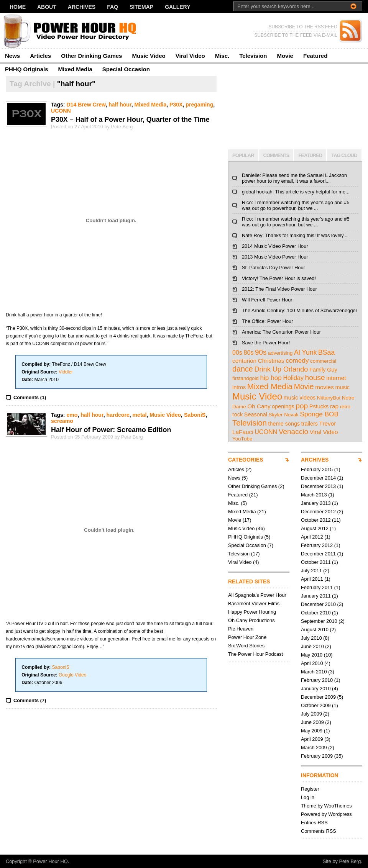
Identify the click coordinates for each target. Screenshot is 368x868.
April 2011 (312, 579)
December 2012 (318, 512)
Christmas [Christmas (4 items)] (271, 361)
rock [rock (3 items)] (237, 414)
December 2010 (318, 604)
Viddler (66, 372)
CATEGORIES (246, 460)
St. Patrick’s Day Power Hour (274, 268)
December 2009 (318, 697)
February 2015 (317, 469)
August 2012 (315, 528)
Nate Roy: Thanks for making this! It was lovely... (295, 235)
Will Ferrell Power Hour (267, 300)
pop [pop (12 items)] (302, 406)
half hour (120, 105)
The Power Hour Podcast (255, 654)
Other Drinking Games (91, 56)
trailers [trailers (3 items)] (310, 424)
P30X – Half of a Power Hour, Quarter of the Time (130, 120)
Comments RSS (319, 831)
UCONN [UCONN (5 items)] (266, 432)
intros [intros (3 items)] (239, 387)
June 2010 (312, 646)
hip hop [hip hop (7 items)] (271, 378)
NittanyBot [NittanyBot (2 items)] (329, 398)
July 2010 (311, 638)
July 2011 (311, 571)
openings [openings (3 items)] (283, 406)
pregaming (199, 105)
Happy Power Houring (252, 612)
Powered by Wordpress (326, 814)
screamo (62, 421)
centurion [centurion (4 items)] (244, 361)
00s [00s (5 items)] (237, 352)
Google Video (73, 675)
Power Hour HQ (50, 861)
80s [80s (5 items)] (249, 352)
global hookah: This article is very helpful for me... (296, 192)
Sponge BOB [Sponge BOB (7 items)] (319, 414)
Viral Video (190, 56)
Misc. (222, 56)
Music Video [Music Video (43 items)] (257, 396)
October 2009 (316, 705)
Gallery (177, 7)
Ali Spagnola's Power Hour (257, 595)
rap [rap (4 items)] (334, 406)
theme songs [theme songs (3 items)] (284, 424)
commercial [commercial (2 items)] (323, 361)
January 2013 (316, 503)
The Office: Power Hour (267, 321)
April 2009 (312, 739)
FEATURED (310, 155)
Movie (285, 56)
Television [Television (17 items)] (250, 423)
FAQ (113, 7)
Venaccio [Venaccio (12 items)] (294, 432)
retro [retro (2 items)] (345, 407)
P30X (176, 105)
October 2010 (316, 613)
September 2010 (319, 621)
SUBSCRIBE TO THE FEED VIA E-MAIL (296, 35)
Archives (82, 7)
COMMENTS (276, 155)
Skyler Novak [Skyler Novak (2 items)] (284, 415)
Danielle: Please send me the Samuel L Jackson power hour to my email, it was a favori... (294, 178)
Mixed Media (75, 69)
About (47, 7)
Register (310, 789)
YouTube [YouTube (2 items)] (242, 439)
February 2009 (317, 756)
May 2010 (312, 655)
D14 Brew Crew (86, 105)
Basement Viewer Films (254, 604)
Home (18, 7)
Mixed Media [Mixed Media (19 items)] (270, 386)
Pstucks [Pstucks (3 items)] (319, 406)
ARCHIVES (315, 460)
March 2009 (314, 748)
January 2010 (316, 689)
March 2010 (314, 672)
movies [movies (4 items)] (324, 387)
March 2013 (314, 495)
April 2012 (312, 537)
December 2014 (318, 478)
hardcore (118, 415)
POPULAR (243, 155)
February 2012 (317, 545)
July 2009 (311, 714)
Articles (40, 56)
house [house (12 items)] (315, 377)
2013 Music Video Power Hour (275, 257)
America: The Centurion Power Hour (281, 332)
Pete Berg (350, 861)
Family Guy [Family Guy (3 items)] (323, 370)
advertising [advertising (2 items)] (280, 353)
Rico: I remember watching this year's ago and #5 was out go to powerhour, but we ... (296, 205)
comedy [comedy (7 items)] (297, 360)
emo (72, 415)
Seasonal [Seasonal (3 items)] (256, 414)
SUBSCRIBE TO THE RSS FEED (303, 27)
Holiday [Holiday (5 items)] (293, 378)
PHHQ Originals (27, 69)
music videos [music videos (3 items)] (300, 398)
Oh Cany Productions (251, 620)
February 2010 (317, 680)
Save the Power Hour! (266, 343)
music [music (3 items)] (342, 387)
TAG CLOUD (344, 155)
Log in (308, 797)
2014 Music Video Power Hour (275, 246)
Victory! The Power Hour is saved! (279, 278)
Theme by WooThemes (326, 806)
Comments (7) (30, 700)
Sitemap (141, 7)
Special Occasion (126, 69)
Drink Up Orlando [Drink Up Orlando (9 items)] (281, 369)
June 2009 (312, 722)
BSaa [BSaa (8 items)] (326, 352)
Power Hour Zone (247, 637)
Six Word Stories (246, 646)
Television (253, 56)
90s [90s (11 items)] (261, 352)
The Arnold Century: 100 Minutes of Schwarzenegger (300, 310)
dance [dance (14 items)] (243, 369)
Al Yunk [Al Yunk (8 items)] (306, 352)
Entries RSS (314, 823)
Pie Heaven (241, 629)
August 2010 (315, 630)
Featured (315, 56)
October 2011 (316, 562)
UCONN (61, 111)
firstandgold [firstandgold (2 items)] (246, 378)
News (12, 56)
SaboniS (195, 415)
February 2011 (317, 587)
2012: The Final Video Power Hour (279, 289)
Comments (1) (30, 397)
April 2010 (312, 663)
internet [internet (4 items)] (336, 378)
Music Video (149, 56)
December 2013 (318, 486)
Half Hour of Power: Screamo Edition (111, 430)
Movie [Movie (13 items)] (304, 387)
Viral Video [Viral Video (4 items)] (324, 432)
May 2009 (312, 731)
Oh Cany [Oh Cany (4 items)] (259, 406)
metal (140, 415)
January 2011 (316, 596)
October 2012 (316, 520)
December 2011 (318, 554)
